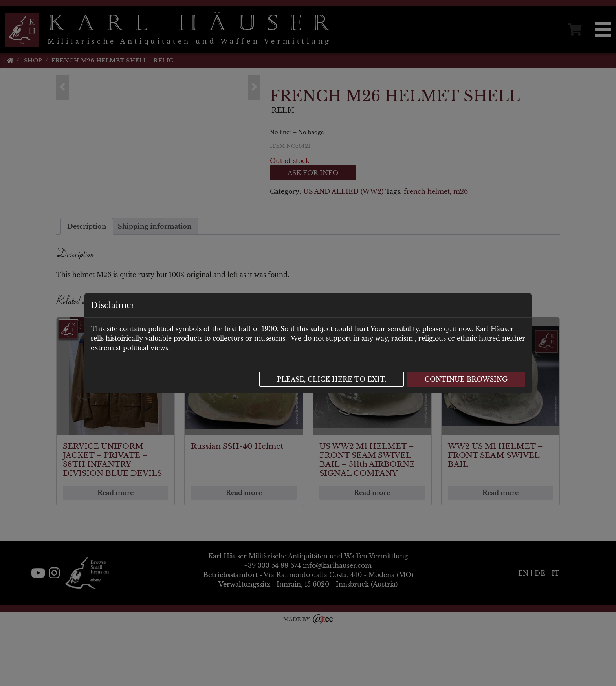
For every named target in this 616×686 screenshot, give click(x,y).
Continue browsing (466, 379)
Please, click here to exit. (332, 379)
